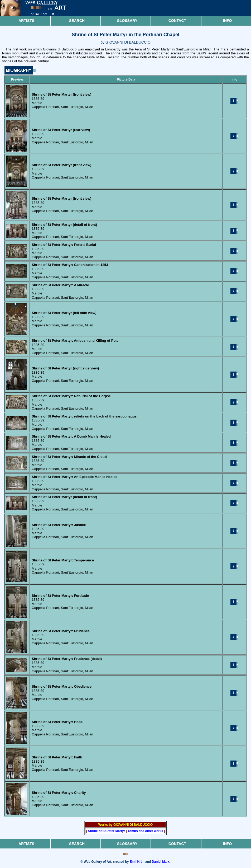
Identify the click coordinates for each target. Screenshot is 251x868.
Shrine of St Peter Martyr (106, 831)
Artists (26, 21)
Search (77, 21)
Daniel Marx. (161, 862)
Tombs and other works (145, 831)
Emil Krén (137, 862)
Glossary (127, 21)
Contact (177, 21)
